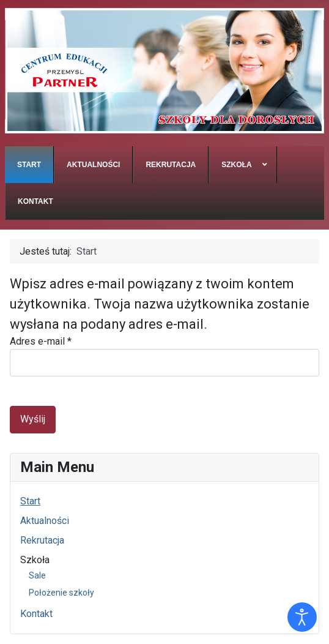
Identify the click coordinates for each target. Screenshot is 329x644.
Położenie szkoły (61, 593)
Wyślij (33, 419)
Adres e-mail (41, 341)
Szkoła (35, 560)
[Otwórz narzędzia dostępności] (302, 617)
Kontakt (36, 614)
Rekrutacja (42, 540)
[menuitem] (29, 165)
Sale (37, 575)
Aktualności (45, 521)
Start (30, 501)
